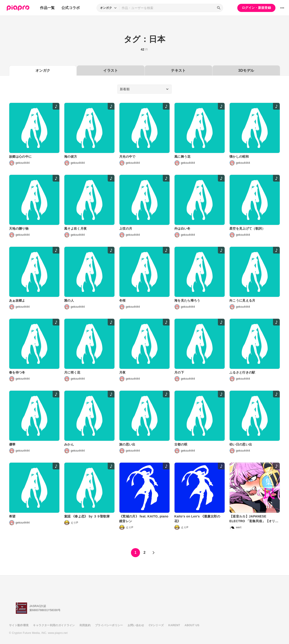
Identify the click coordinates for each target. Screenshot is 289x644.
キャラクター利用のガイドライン (54, 625)
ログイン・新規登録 (256, 8)
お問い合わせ (136, 625)
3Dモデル (246, 70)
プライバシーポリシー (109, 625)
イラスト (111, 70)
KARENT (174, 625)
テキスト (178, 70)
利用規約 (85, 625)
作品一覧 (47, 8)
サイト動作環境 (19, 625)
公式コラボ (71, 8)
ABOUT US (192, 625)
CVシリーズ (156, 625)
